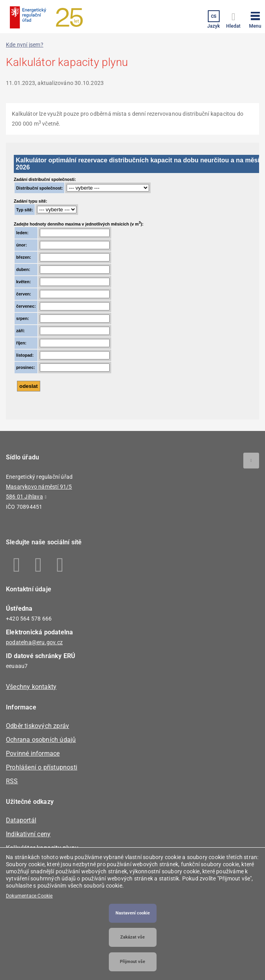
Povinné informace (33, 753)
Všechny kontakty (31, 687)
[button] (255, 19)
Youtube (60, 565)
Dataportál (21, 820)
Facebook (17, 565)
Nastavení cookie (133, 913)
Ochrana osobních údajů (41, 740)
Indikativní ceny (28, 834)
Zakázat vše (132, 937)
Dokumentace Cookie (29, 896)
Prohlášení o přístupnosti (42, 767)
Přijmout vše (132, 962)
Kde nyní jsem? (25, 45)
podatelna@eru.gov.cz (34, 642)
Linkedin (38, 565)
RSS (12, 781)
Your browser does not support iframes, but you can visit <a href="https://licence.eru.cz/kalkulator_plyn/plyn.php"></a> (132, 281)
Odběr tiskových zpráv (37, 726)
